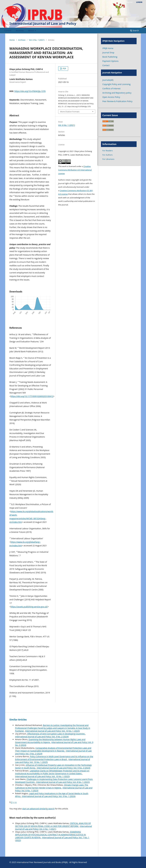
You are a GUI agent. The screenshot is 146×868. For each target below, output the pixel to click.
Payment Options (110, 61)
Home (12, 40)
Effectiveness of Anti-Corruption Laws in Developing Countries (56, 734)
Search (135, 30)
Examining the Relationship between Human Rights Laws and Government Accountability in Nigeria (50, 741)
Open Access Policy (111, 97)
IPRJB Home (108, 48)
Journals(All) (108, 80)
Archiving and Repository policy (117, 93)
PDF (64, 69)
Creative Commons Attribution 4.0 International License (75, 170)
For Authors (107, 155)
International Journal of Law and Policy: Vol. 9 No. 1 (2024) (49, 796)
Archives (20, 30)
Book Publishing (110, 57)
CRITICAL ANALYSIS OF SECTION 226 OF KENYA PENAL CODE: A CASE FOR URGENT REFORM (53, 825)
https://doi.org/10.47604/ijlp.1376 (30, 91)
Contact (106, 65)
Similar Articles (18, 720)
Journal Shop (108, 53)
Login (139, 2)
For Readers (108, 151)
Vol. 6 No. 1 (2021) (37, 40)
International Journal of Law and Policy (43, 23)
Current (8, 30)
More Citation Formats (70, 112)
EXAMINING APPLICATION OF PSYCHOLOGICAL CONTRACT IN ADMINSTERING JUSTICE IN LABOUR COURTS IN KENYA (50, 835)
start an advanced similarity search (38, 809)
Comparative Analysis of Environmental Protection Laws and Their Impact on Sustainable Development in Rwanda (53, 749)
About (31, 30)
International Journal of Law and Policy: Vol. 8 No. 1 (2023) (63, 782)
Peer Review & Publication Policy (117, 101)
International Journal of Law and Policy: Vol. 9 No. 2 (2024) (42, 737)
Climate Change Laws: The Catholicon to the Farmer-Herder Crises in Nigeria (52, 786)
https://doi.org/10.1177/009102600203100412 (32, 396)
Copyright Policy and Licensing (116, 84)
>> (16, 802)
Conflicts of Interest (111, 88)
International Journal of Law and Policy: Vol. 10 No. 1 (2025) (52, 731)
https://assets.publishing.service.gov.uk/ (29, 607)
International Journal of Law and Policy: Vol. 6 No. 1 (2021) (53, 828)
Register (129, 2)
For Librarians (108, 159)
